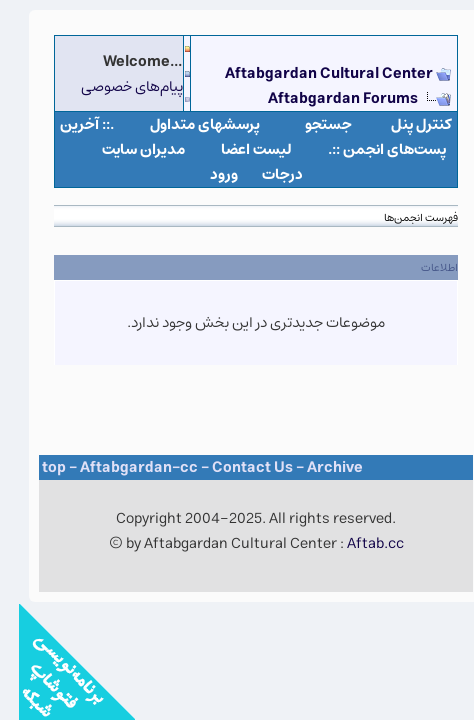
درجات (263, 174)
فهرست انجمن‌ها (402, 217)
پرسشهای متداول (186, 124)
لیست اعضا (237, 149)
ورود (205, 174)
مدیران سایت (124, 149)
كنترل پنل (402, 124)
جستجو (309, 124)
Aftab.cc (356, 543)
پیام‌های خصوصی (113, 86)
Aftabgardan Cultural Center (311, 73)
